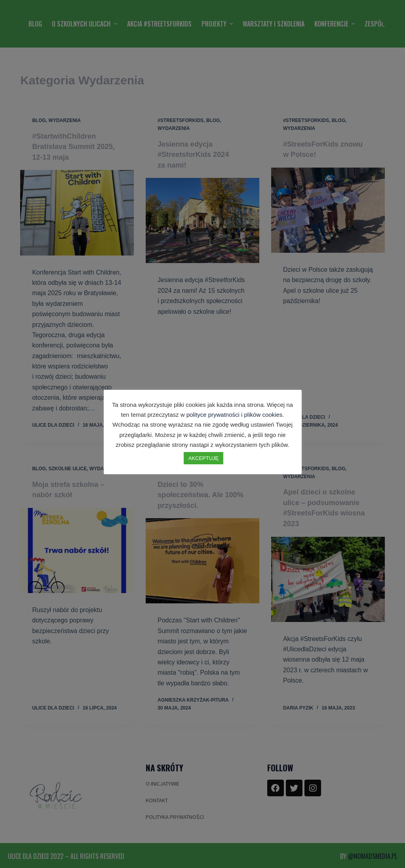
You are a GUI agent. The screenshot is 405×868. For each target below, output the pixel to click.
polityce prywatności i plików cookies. (235, 415)
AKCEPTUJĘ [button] (204, 458)
